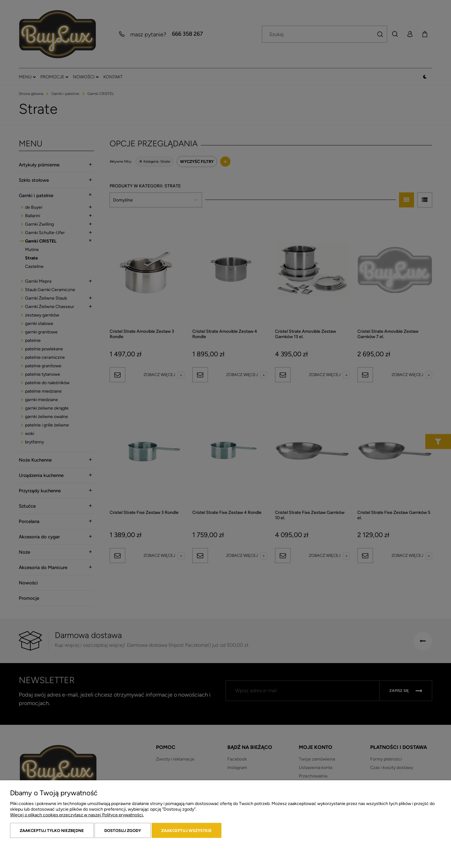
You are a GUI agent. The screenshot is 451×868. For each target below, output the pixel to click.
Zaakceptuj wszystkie (187, 831)
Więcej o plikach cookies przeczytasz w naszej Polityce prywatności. (77, 815)
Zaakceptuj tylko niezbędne (52, 831)
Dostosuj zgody (123, 831)
